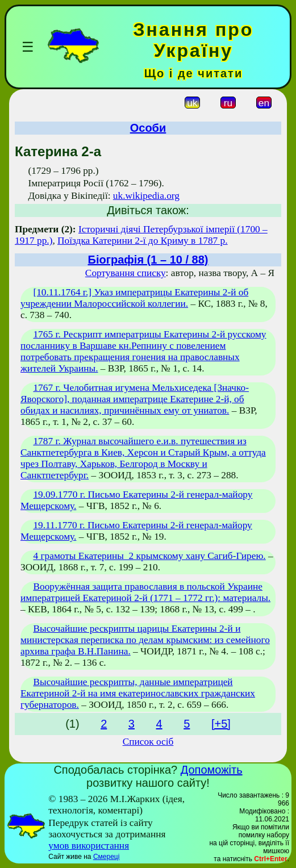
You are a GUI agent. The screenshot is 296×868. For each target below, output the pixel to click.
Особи (148, 128)
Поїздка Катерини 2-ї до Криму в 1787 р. (143, 241)
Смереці (106, 857)
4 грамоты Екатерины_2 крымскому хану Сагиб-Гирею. (149, 556)
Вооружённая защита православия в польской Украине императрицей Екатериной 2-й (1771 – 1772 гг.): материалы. (145, 592)
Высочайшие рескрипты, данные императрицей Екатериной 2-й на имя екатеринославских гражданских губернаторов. (138, 693)
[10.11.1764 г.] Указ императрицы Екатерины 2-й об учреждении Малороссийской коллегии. (134, 298)
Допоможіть (212, 770)
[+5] (221, 724)
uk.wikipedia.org (146, 196)
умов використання (89, 846)
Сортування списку (126, 273)
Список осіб (148, 742)
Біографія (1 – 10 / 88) (148, 260)
